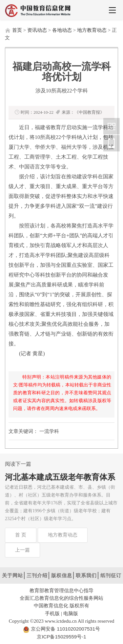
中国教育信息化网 (112, 126)
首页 (17, 30)
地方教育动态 (92, 30)
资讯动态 (37, 30)
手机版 (52, 613)
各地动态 (62, 30)
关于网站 (12, 575)
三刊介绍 (37, 575)
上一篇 (22, 550)
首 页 (21, 535)
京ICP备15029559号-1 (61, 637)
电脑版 (71, 613)
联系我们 (86, 575)
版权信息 (62, 575)
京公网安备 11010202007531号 (65, 629)
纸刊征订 (111, 575)
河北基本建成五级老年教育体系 (60, 477)
